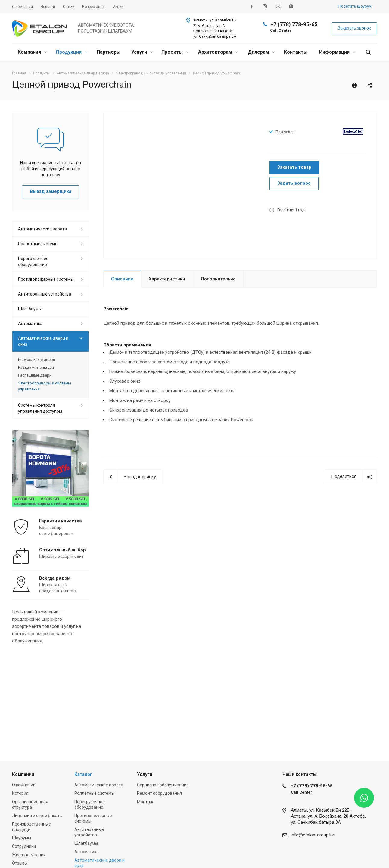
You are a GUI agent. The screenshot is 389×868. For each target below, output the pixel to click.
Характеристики (167, 279)
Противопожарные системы (46, 279)
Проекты (175, 52)
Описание (122, 279)
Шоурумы (22, 838)
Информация (337, 52)
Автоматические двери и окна (43, 341)
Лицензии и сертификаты (37, 816)
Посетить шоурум (355, 6)
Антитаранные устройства (45, 294)
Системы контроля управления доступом (40, 408)
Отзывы (20, 863)
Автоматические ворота (42, 229)
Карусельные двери (37, 360)
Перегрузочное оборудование (33, 262)
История (20, 793)
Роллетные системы (38, 244)
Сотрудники (24, 846)
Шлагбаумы (30, 309)
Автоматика (30, 324)
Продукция (72, 52)
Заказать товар (294, 167)
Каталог (83, 774)
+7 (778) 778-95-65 (294, 24)
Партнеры (109, 52)
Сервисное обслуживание (163, 785)
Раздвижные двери (36, 367)
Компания (32, 52)
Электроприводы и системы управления (45, 386)
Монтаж (145, 802)
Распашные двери (35, 375)
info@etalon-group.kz (312, 835)
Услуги (142, 52)
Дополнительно (218, 279)
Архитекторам (218, 52)
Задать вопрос (294, 183)
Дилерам (261, 52)
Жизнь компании (29, 855)
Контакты (296, 52)
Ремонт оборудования (159, 793)
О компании (24, 785)
